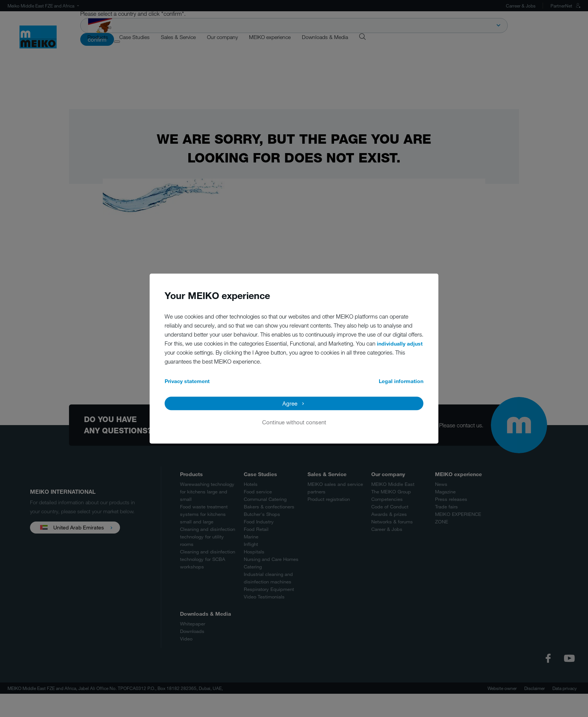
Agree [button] (290, 403)
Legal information (401, 381)
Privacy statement (187, 381)
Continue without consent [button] (294, 422)
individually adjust (400, 343)
